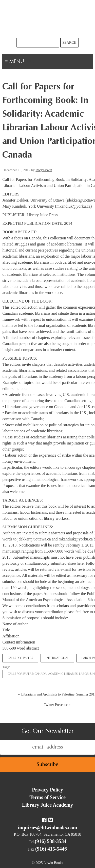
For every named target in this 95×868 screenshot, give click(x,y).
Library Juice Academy (48, 805)
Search (69, 43)
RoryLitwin (44, 170)
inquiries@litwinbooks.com (48, 828)
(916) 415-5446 (51, 849)
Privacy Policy (48, 790)
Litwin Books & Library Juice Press (48, 19)
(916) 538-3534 (51, 841)
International (57, 658)
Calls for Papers (20, 658)
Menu (32, 62)
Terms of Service (48, 797)
